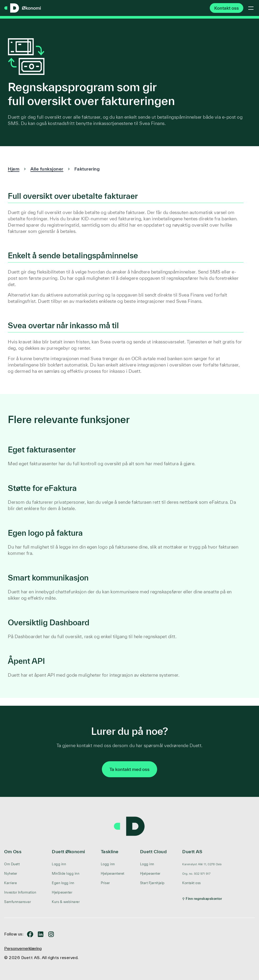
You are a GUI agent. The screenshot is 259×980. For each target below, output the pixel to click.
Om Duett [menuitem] (12, 864)
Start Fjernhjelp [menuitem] (152, 883)
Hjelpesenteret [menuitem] (113, 874)
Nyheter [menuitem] (11, 874)
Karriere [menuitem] (10, 883)
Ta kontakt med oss (129, 769)
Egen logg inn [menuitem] (63, 883)
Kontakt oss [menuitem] (192, 883)
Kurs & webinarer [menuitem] (66, 902)
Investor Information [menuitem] (20, 892)
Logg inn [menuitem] (59, 864)
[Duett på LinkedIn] (41, 934)
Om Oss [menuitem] (13, 852)
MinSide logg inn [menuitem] (66, 874)
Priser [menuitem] (105, 883)
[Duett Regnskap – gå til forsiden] (23, 8)
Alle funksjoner (47, 169)
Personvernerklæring (23, 948)
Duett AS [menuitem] (192, 852)
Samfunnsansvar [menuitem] (18, 902)
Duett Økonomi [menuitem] (68, 852)
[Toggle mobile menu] (251, 8)
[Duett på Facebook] (30, 934)
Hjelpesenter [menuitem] (62, 892)
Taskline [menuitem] (110, 852)
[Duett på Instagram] (51, 934)
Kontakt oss (227, 8)
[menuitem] (202, 864)
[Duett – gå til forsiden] (130, 826)
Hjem (14, 169)
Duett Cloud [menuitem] (153, 852)
